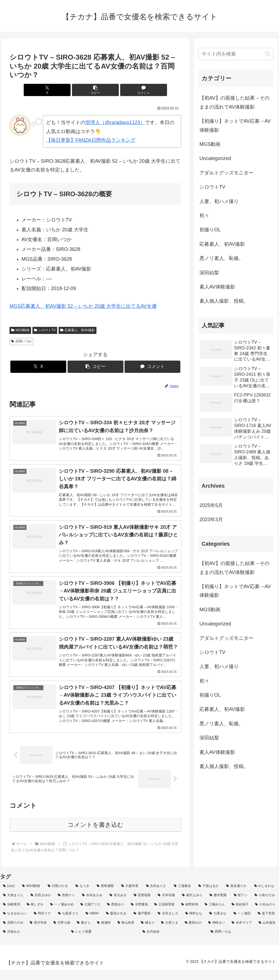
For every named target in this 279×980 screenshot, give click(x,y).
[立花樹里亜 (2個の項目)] (165, 915)
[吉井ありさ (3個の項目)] (157, 897)
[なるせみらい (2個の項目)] (15, 924)
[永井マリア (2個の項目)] (242, 933)
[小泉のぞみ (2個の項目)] (265, 906)
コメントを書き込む (95, 835)
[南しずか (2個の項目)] (36, 915)
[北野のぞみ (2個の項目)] (13, 933)
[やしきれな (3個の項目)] (265, 897)
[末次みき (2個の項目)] (119, 906)
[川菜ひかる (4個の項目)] (59, 897)
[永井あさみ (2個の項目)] (93, 906)
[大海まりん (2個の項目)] (14, 906)
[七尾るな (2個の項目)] (218, 924)
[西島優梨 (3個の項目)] (106, 897)
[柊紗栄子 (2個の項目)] (240, 915)
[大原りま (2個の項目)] (170, 933)
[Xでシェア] (67, 90)
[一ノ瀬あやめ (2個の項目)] (62, 915)
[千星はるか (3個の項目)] (209, 897)
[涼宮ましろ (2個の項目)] (169, 924)
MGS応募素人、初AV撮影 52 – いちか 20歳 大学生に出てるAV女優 (83, 306)
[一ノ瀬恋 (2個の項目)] (243, 924)
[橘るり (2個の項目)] (148, 933)
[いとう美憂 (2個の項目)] (104, 942)
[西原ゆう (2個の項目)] (116, 915)
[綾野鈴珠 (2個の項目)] (190, 915)
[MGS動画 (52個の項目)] (32, 897)
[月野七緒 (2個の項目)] (62, 933)
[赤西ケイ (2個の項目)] (67, 906)
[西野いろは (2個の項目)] (243, 942)
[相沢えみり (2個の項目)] (193, 906)
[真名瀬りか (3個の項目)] (237, 897)
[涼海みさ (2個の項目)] (34, 942)
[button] (95, 90)
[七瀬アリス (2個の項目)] (91, 915)
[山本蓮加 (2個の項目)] (267, 933)
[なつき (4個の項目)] (83, 897)
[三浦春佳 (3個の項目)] (183, 897)
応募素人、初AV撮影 (78, 330)
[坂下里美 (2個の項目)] (267, 924)
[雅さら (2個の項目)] (84, 933)
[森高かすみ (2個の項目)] (117, 924)
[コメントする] (124, 90)
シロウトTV (45, 330)
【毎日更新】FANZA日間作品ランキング (91, 140)
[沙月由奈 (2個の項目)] (174, 942)
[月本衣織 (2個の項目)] (167, 906)
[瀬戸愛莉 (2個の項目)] (143, 924)
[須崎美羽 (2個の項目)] (12, 915)
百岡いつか (21, 341)
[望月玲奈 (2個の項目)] (38, 933)
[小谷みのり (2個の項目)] (266, 915)
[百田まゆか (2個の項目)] (41, 906)
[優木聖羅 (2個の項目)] (219, 906)
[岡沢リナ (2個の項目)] (43, 924)
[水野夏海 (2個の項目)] (140, 915)
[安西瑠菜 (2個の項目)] (143, 906)
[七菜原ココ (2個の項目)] (69, 924)
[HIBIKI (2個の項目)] (93, 924)
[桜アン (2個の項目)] (241, 906)
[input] (236, 54)
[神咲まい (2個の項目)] (217, 933)
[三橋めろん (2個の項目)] (215, 915)
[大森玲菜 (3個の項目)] (131, 897)
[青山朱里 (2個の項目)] (126, 933)
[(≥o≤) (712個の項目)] (10, 897)
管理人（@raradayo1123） (115, 122)
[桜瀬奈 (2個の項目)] (104, 933)
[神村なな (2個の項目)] (194, 924)
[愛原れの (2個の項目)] (193, 933)
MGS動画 (20, 330)
